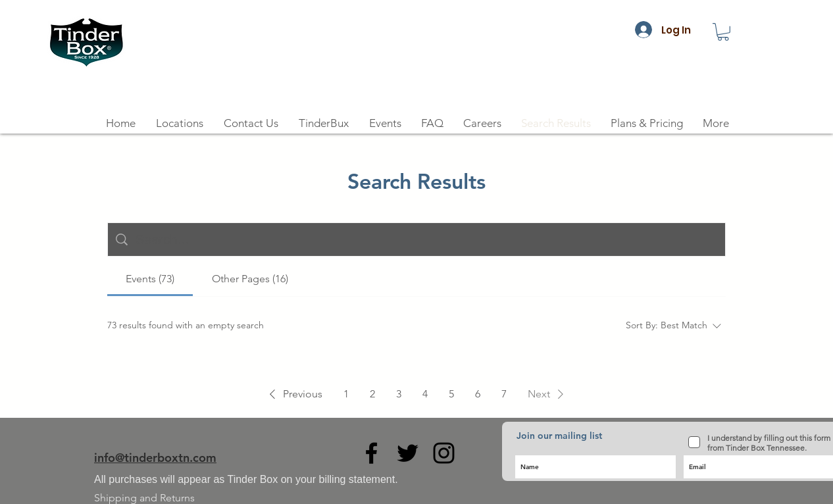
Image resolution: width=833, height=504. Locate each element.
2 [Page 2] (372, 394)
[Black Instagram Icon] (444, 453)
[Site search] (426, 239)
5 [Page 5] (451, 394)
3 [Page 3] (399, 394)
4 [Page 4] (425, 394)
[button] (723, 32)
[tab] (150, 279)
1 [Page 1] (346, 394)
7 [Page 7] (504, 394)
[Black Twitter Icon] (408, 453)
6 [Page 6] (478, 394)
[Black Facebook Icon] (371, 453)
